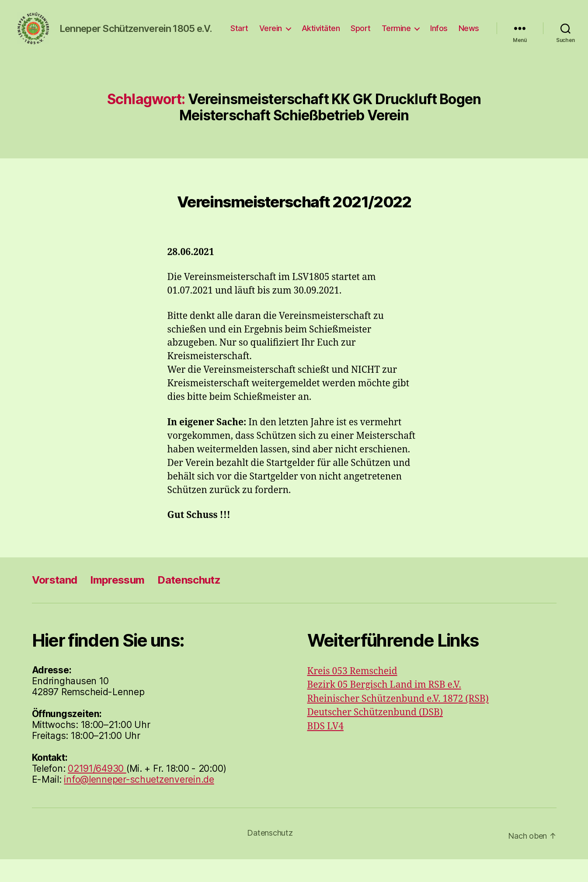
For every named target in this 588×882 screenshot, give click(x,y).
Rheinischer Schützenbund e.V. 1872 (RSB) (398, 722)
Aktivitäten (352, 33)
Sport (392, 33)
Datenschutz (189, 603)
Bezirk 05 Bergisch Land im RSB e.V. (384, 708)
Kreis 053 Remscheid (352, 694)
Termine (428, 33)
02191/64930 (97, 791)
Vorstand (55, 603)
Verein (302, 33)
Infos (470, 33)
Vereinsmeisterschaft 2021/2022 (294, 225)
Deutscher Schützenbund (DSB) (375, 736)
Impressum (117, 603)
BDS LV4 (325, 749)
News (469, 46)
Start (271, 33)
